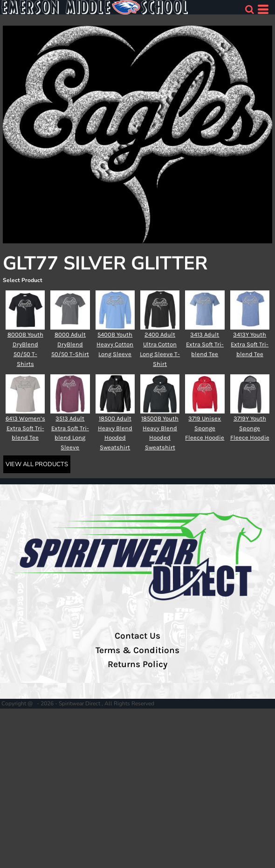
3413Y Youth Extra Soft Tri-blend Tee (250, 344)
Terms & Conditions (137, 650)
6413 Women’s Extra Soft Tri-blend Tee (25, 428)
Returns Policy (137, 664)
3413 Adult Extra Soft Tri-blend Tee (205, 344)
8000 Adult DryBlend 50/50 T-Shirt (70, 344)
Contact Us (137, 636)
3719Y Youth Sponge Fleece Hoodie (250, 428)
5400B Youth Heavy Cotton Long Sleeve (115, 344)
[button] (249, 9)
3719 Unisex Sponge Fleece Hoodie (205, 428)
